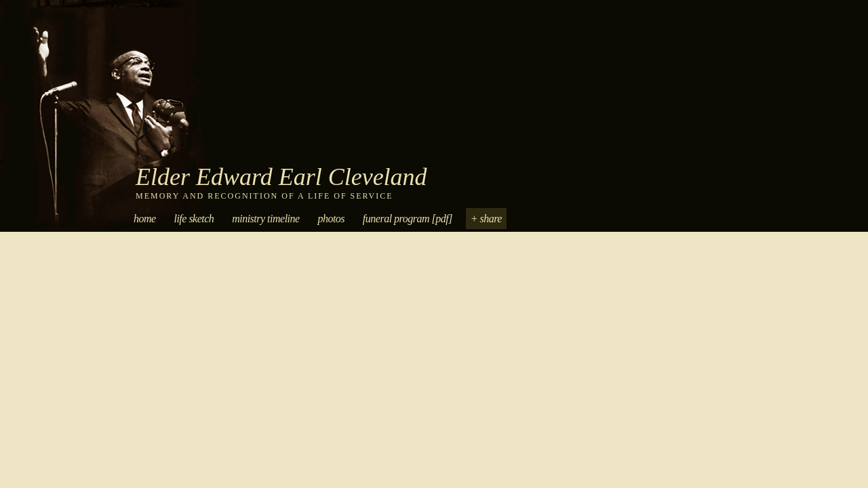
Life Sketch (194, 219)
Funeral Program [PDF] (408, 219)
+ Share (486, 219)
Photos (331, 219)
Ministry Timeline (265, 219)
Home (145, 219)
